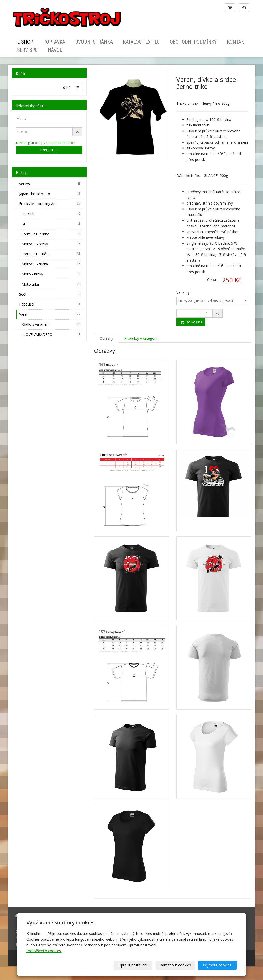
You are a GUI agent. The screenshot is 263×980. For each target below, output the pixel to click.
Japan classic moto (50, 194)
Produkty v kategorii (141, 338)
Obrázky (106, 338)
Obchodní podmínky (193, 42)
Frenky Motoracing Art (50, 203)
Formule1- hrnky (51, 234)
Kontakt (237, 42)
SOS (50, 294)
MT (51, 224)
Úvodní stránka (94, 42)
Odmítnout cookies (175, 965)
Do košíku (191, 322)
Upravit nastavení (133, 965)
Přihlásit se (49, 150)
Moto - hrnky (51, 274)
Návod (55, 50)
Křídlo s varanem (51, 324)
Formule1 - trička (51, 254)
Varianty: (183, 292)
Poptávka (54, 42)
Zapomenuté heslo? (59, 143)
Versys (50, 184)
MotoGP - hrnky (51, 244)
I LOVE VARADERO (51, 334)
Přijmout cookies (217, 965)
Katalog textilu (141, 42)
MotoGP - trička (51, 264)
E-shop (25, 42)
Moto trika (51, 284)
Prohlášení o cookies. (44, 951)
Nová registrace (28, 143)
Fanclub (51, 214)
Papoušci (50, 304)
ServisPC (27, 50)
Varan (50, 314)
